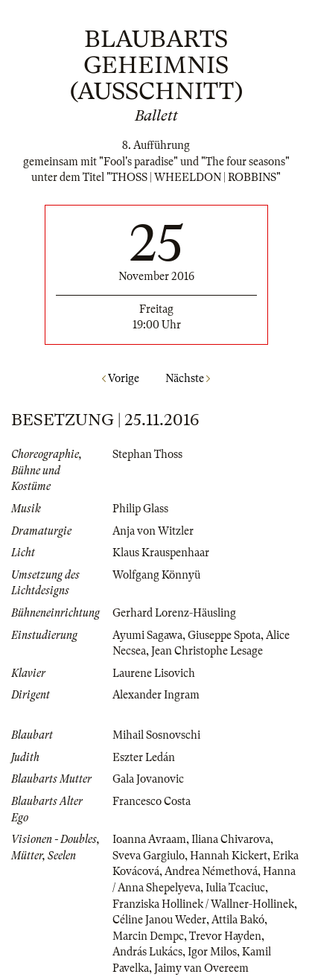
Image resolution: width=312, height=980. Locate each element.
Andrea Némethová (211, 871)
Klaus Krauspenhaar (161, 553)
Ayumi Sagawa (147, 635)
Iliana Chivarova (231, 839)
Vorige (121, 378)
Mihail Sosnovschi (156, 735)
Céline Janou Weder (159, 920)
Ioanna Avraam (149, 839)
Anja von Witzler (153, 531)
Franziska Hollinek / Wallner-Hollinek (203, 904)
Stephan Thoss (147, 454)
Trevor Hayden (225, 936)
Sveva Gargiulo (149, 856)
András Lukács (147, 952)
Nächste (188, 378)
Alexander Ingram (156, 695)
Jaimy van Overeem (201, 968)
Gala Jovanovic (148, 779)
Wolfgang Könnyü (156, 575)
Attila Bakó (238, 920)
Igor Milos (212, 952)
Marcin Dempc (148, 936)
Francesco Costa (152, 801)
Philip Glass (140, 509)
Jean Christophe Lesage (207, 651)
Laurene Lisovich (154, 673)
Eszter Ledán (144, 757)
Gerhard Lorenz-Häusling (174, 613)
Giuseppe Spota (224, 635)
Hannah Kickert (229, 856)
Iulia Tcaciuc (235, 888)
